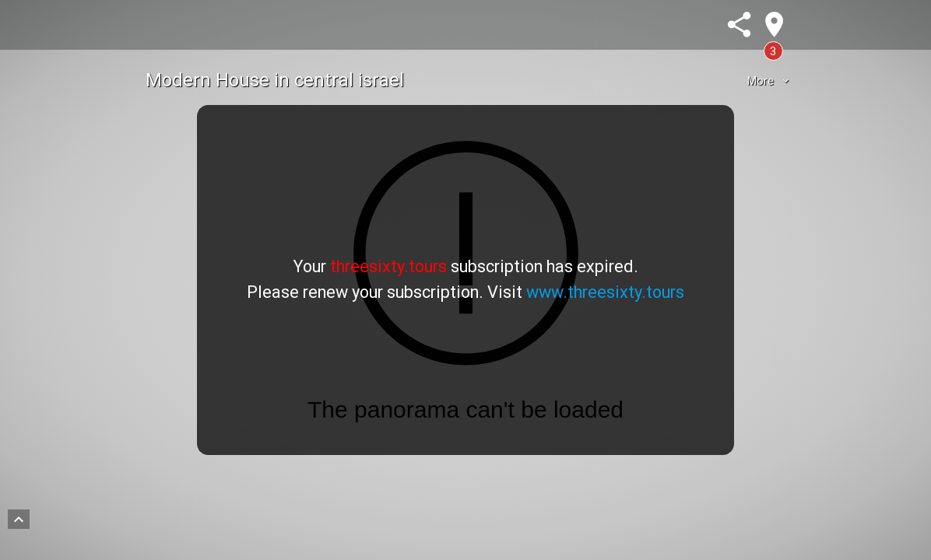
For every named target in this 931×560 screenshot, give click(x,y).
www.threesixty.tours (605, 292)
